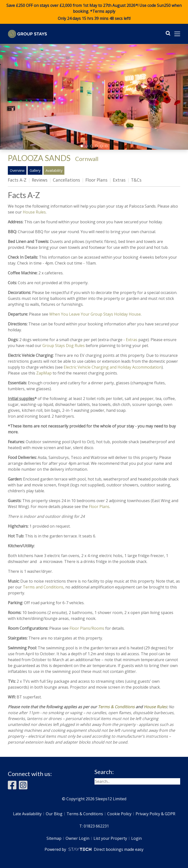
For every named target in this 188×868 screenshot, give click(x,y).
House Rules (34, 212)
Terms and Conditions (43, 587)
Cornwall (87, 159)
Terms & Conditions (116, 707)
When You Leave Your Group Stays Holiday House (95, 314)
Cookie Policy (119, 814)
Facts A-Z (17, 180)
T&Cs (136, 180)
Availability (54, 170)
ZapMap (44, 373)
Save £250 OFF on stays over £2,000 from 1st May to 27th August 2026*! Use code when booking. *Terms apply (94, 12)
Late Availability (27, 814)
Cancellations (66, 180)
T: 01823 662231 (94, 826)
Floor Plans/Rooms (87, 628)
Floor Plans (96, 180)
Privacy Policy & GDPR (155, 814)
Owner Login (77, 838)
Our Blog (54, 814)
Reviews (40, 180)
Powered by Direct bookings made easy (94, 849)
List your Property (110, 838)
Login (136, 838)
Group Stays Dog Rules (64, 346)
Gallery (35, 170)
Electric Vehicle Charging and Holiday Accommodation (113, 367)
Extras (119, 180)
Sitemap (54, 838)
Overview (17, 170)
